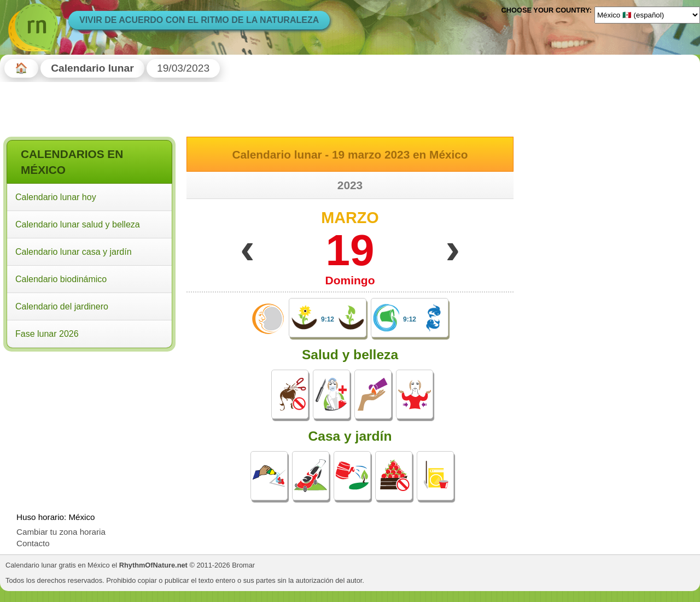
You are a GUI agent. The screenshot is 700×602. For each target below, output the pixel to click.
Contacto (33, 543)
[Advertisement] (89, 425)
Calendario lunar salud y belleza (78, 224)
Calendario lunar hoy (56, 197)
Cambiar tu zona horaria (61, 532)
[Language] (647, 15)
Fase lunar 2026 (47, 334)
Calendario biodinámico (61, 279)
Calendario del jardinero (62, 306)
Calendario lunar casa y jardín (74, 252)
